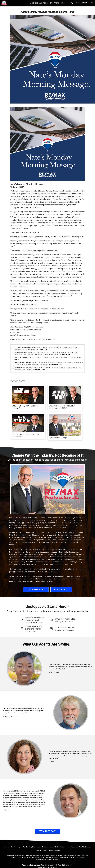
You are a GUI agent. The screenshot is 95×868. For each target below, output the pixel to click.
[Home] (3, 3)
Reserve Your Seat (55, 365)
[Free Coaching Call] (29, 847)
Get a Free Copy (41, 350)
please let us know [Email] (53, 860)
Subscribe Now (40, 370)
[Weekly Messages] (55, 850)
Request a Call (65, 355)
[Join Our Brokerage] (42, 847)
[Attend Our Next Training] (58, 847)
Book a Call (61, 590)
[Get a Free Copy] (16, 847)
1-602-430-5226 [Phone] (80, 3)
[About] (45, 850)
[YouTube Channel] (85, 847)
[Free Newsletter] (72, 847)
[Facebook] (38, 850)
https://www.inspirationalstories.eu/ (33, 301)
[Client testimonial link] (24, 669)
